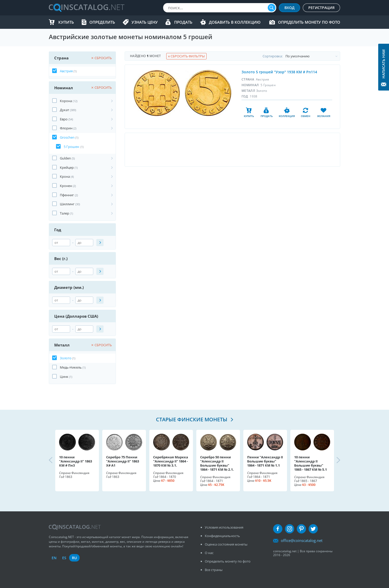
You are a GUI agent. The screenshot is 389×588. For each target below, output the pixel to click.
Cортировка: (301, 56)
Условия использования (224, 527)
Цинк (64, 377)
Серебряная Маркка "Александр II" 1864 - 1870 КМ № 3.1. (171, 461)
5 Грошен (71, 147)
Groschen (67, 137)
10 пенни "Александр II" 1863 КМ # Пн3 (76, 461)
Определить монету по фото (309, 22)
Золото (66, 358)
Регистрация (321, 8)
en (54, 558)
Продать (183, 22)
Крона (65, 176)
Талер (64, 213)
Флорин (66, 128)
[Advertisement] (232, 150)
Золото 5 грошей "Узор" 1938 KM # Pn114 (279, 72)
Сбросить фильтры (186, 56)
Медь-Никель (71, 367)
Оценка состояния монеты (226, 544)
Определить (102, 22)
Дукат (64, 110)
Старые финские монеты (192, 419)
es (64, 558)
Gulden (65, 158)
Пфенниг (67, 195)
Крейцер (67, 167)
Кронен (66, 186)
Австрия (66, 71)
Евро (64, 119)
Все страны (214, 570)
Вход (289, 8)
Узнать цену (145, 22)
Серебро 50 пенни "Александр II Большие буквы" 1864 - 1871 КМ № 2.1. (217, 463)
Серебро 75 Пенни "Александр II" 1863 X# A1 (123, 461)
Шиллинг (67, 204)
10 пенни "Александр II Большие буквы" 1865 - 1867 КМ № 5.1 (311, 463)
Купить (66, 22)
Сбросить (102, 58)
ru (74, 558)
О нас (209, 553)
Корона (66, 101)
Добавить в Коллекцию (235, 22)
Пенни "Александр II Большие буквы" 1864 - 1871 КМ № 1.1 (265, 461)
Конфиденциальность (222, 536)
